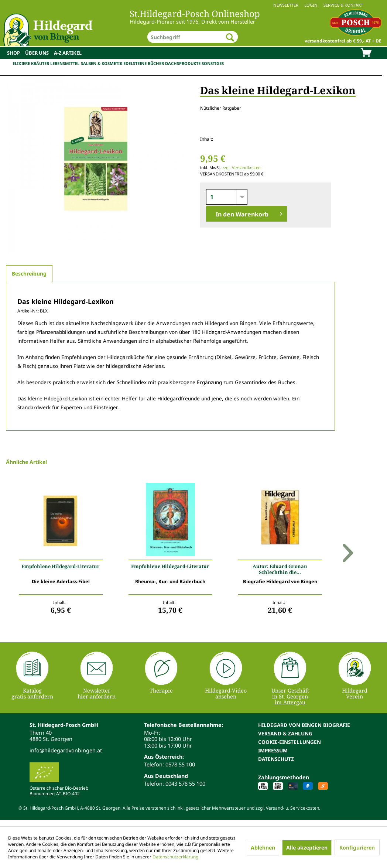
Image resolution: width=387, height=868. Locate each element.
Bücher (156, 63)
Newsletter (286, 5)
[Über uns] (37, 53)
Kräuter (40, 63)
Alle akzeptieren (307, 848)
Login (311, 5)
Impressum (273, 750)
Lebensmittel (65, 63)
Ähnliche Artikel (26, 462)
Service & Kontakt (343, 5)
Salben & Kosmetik (102, 63)
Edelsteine (135, 63)
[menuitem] (193, 5)
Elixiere (21, 63)
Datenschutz (276, 759)
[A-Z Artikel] (68, 53)
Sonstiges (213, 63)
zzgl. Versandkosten (242, 168)
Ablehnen (263, 848)
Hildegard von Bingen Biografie (304, 725)
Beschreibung (29, 274)
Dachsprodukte (183, 63)
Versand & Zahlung (285, 733)
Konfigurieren (357, 848)
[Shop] (13, 53)
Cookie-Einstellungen (290, 742)
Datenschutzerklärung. (176, 857)
